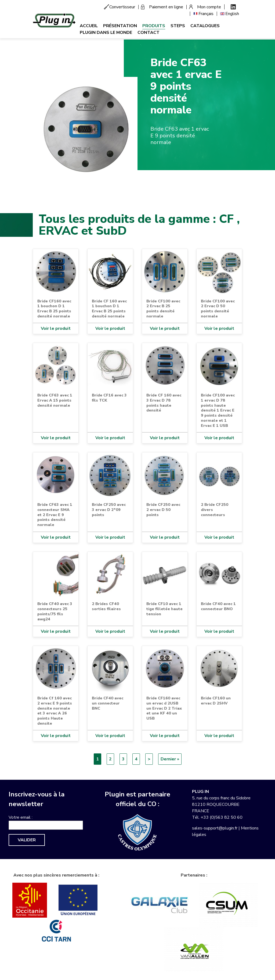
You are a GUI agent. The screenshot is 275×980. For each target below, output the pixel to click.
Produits (154, 26)
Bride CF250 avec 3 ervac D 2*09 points (109, 509)
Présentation (120, 26)
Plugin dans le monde (106, 33)
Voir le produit (56, 328)
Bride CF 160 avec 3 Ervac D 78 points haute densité (164, 403)
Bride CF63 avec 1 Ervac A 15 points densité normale (55, 400)
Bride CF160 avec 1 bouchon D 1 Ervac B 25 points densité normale (54, 309)
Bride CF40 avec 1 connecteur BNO (218, 606)
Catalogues (205, 26)
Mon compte (209, 7)
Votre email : (21, 817)
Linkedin (233, 7)
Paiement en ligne (166, 7)
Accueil (89, 26)
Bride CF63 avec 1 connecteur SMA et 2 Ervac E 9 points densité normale (55, 515)
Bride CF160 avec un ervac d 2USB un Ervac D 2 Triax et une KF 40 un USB (164, 708)
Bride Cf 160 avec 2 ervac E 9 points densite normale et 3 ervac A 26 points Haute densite (55, 711)
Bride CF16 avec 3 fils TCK (109, 398)
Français (206, 14)
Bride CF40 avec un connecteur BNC (108, 703)
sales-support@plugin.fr (215, 828)
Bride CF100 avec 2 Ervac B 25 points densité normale (163, 309)
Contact (149, 33)
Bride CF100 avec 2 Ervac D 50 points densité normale (218, 309)
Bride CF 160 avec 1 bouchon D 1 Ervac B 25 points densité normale (109, 309)
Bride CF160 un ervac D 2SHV (216, 701)
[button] (85, 129)
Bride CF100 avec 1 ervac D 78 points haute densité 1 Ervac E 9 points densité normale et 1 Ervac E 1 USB (218, 410)
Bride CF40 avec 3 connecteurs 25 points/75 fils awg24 (55, 611)
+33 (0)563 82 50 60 (222, 817)
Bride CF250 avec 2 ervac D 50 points (163, 509)
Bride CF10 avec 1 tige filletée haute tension (164, 609)
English (232, 14)
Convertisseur (122, 7)
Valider (27, 840)
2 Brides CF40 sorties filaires (106, 606)
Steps (178, 26)
